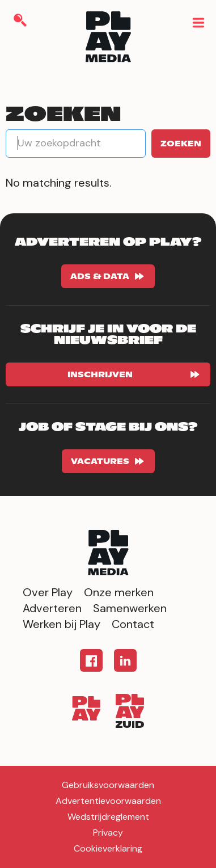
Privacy (108, 833)
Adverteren (52, 608)
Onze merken (119, 592)
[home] (108, 39)
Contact (133, 624)
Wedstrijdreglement (108, 817)
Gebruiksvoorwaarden (108, 785)
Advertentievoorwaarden (108, 801)
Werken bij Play (62, 624)
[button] (197, 22)
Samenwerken (130, 608)
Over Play (48, 592)
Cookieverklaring (108, 848)
